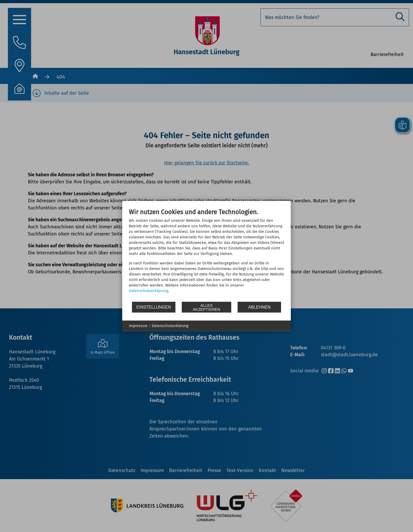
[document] (206, 255)
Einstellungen (154, 307)
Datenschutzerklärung (149, 291)
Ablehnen (259, 307)
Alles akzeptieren (206, 307)
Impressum (138, 326)
